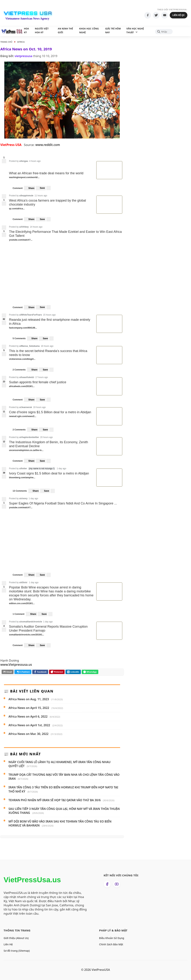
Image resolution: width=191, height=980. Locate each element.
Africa (21, 42)
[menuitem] (41, 188)
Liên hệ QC (179, 15)
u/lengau (24, 161)
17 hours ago (41, 377)
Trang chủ (6, 42)
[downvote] (4, 161)
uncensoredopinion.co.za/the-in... (27, 450)
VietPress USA (28, 13)
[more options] (49, 188)
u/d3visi (23, 582)
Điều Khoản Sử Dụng (112, 938)
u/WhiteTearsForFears (30, 315)
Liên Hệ (8, 944)
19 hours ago (39, 407)
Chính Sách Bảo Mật (111, 944)
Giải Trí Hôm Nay (128, 31)
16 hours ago (47, 346)
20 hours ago (47, 437)
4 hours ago (35, 161)
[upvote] (4, 196)
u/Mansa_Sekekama (29, 346)
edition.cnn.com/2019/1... (22, 604)
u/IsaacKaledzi (27, 377)
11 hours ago (41, 196)
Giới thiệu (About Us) (16, 938)
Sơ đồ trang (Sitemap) (17, 951)
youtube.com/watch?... (21, 240)
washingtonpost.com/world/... (25, 177)
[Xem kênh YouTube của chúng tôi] (117, 884)
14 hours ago (36, 227)
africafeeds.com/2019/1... (22, 386)
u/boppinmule (26, 196)
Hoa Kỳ (27, 31)
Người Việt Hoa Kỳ (47, 31)
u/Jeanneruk (26, 407)
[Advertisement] (160, 108)
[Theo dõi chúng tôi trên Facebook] (107, 884)
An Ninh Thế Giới (72, 31)
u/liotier (23, 469)
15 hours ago (49, 315)
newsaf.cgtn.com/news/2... (23, 416)
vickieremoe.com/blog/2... (22, 359)
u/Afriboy (24, 227)
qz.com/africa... (17, 209)
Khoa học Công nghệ (99, 31)
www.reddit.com (48, 145)
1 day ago (61, 469)
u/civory (23, 498)
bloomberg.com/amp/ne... (22, 477)
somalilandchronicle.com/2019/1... (27, 635)
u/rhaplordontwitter (29, 437)
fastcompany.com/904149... (23, 328)
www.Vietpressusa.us (16, 665)
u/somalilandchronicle (31, 622)
